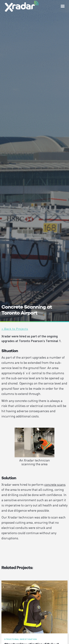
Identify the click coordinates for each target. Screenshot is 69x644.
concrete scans (55, 484)
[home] (21, 6)
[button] (63, 6)
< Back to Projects (15, 329)
